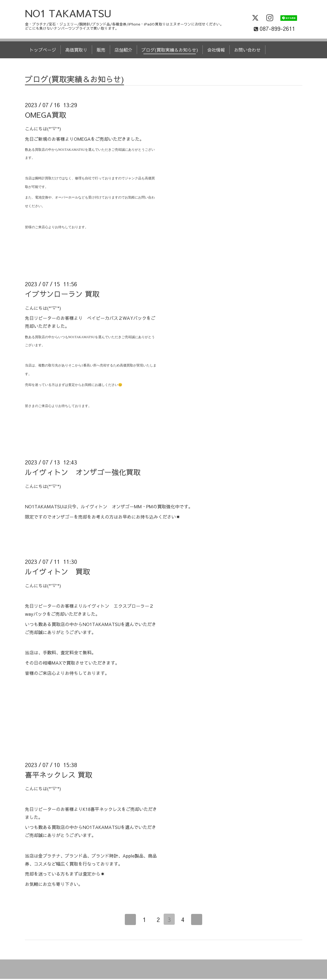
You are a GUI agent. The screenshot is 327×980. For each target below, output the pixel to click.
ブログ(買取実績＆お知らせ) (170, 51)
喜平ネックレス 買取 (59, 776)
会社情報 (216, 51)
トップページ (43, 51)
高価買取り (76, 51)
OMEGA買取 (45, 115)
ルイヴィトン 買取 (57, 572)
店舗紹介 (123, 51)
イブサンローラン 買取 (62, 295)
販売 (101, 51)
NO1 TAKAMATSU (68, 14)
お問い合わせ (247, 51)
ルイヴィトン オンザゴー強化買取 (83, 473)
